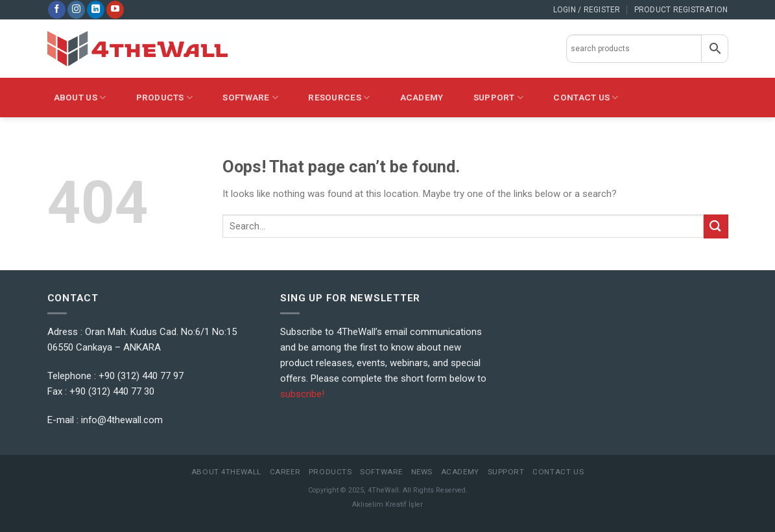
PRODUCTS (165, 98)
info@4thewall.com (122, 420)
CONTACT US (586, 98)
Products (330, 472)
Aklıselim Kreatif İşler (387, 504)
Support (498, 98)
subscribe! (302, 394)
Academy (422, 97)
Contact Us (558, 472)
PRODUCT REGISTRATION (681, 10)
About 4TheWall (226, 472)
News (422, 472)
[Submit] (716, 226)
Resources (339, 98)
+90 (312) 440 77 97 (141, 376)
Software (250, 98)
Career (285, 472)
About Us (80, 98)
